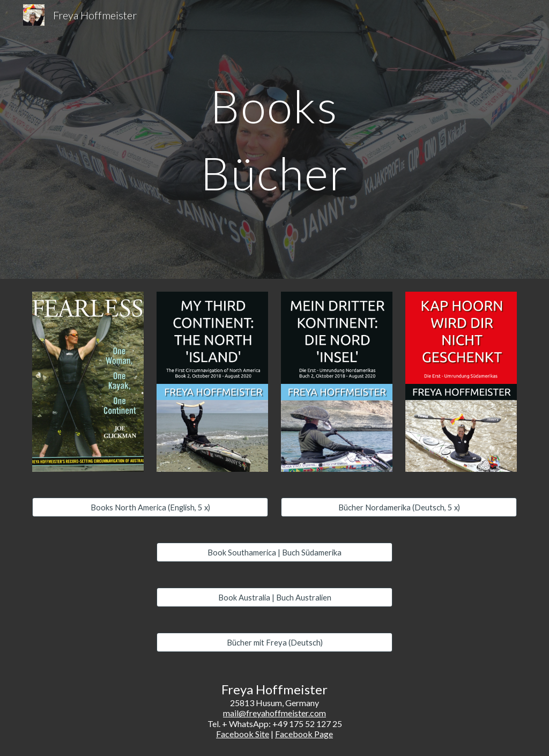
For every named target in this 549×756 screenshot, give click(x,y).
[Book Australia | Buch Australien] (275, 597)
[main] (274, 140)
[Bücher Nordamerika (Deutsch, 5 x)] (399, 507)
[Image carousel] (88, 382)
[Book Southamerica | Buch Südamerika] (275, 552)
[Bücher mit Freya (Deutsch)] (275, 642)
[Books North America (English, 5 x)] (150, 507)
